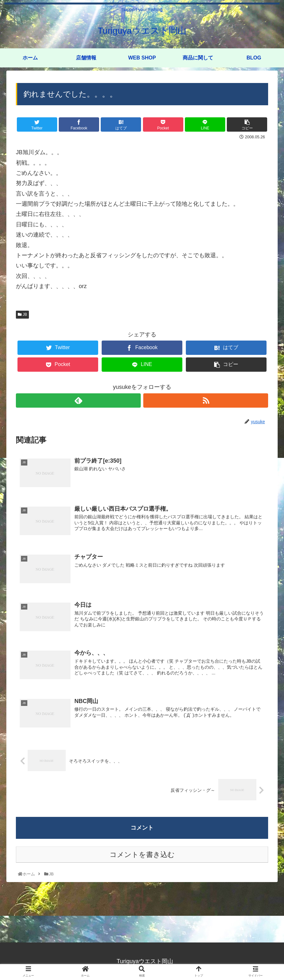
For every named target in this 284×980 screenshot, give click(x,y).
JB (22, 314)
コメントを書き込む (142, 855)
